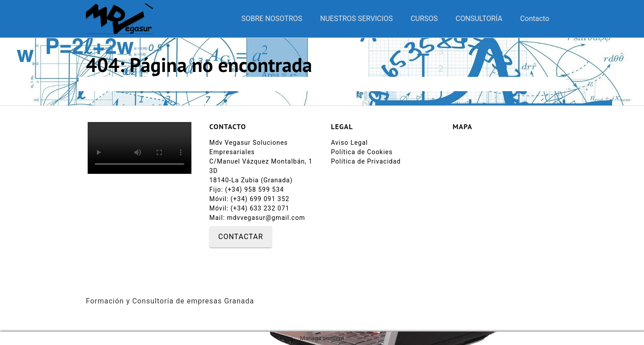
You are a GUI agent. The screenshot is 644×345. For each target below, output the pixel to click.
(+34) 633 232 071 (260, 208)
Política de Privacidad (366, 161)
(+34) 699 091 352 (262, 199)
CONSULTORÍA (479, 19)
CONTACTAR (241, 237)
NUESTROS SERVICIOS (356, 19)
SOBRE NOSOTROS (272, 19)
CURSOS (424, 19)
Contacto (535, 19)
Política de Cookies (362, 152)
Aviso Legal (350, 143)
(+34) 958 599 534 (254, 189)
